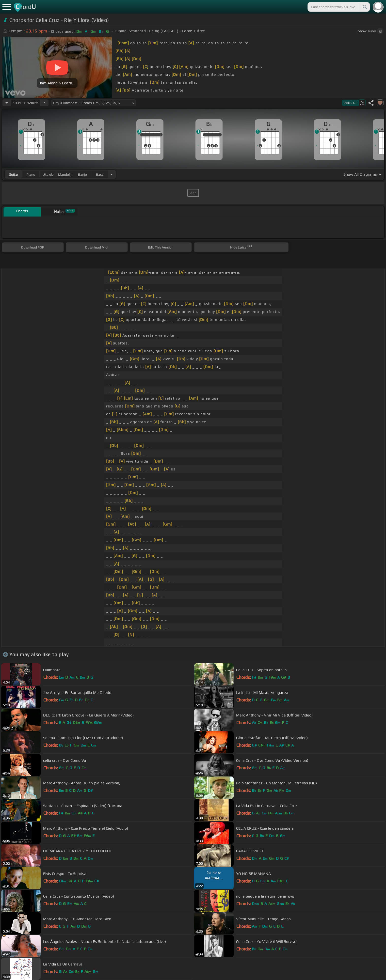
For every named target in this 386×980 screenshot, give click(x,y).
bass (100, 174)
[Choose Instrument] (112, 174)
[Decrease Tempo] (7, 103)
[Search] (365, 7)
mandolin (65, 174)
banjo (82, 174)
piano (31, 174)
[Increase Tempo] (44, 103)
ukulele (48, 174)
